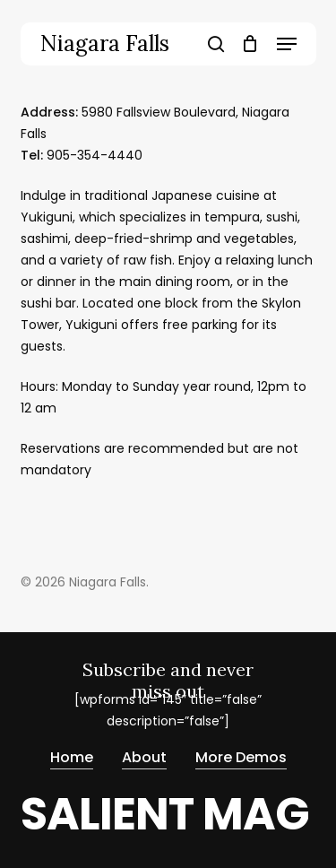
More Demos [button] (241, 756)
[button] (287, 44)
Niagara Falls (105, 44)
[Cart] (250, 44)
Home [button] (72, 756)
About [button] (144, 756)
